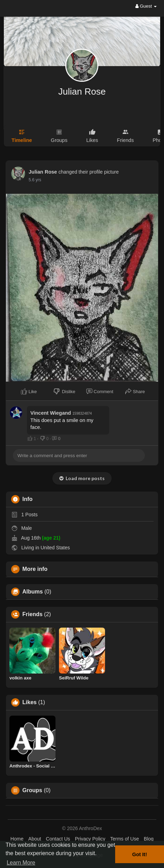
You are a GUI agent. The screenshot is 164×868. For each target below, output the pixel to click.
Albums (33, 592)
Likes (29, 702)
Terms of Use (125, 839)
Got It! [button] (140, 854)
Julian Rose (82, 91)
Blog (149, 839)
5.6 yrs (35, 180)
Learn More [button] (21, 863)
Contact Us (58, 839)
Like (29, 391)
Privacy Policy (90, 839)
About (35, 839)
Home (17, 839)
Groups (32, 790)
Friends (32, 614)
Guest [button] (146, 6)
